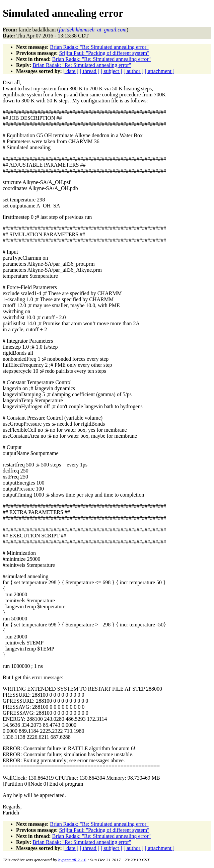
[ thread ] (90, 71)
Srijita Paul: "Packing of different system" (104, 53)
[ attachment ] (160, 71)
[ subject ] (112, 71)
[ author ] (134, 71)
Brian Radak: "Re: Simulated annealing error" (99, 47)
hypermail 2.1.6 (72, 860)
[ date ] (71, 71)
